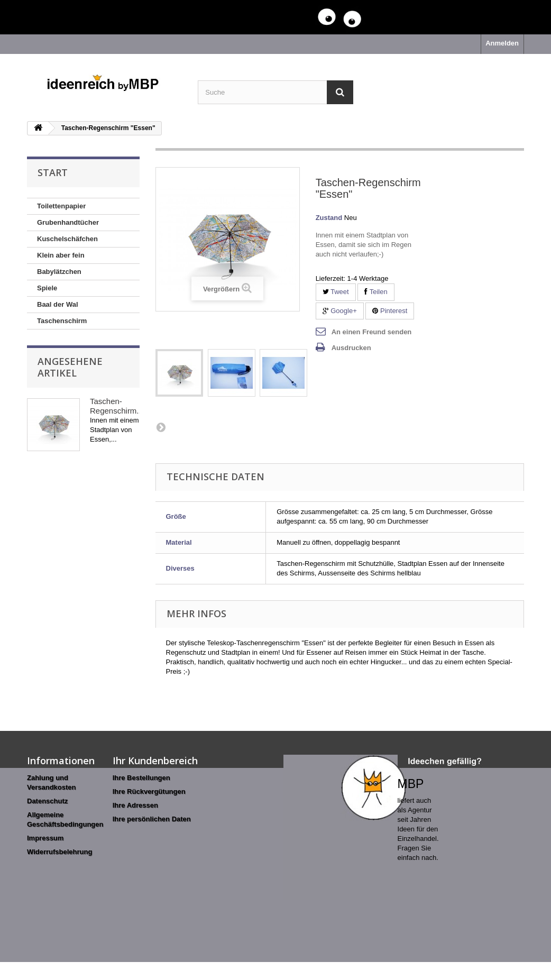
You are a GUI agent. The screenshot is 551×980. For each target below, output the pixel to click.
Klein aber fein (61, 255)
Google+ (340, 311)
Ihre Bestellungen (141, 778)
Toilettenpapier (61, 206)
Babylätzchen (59, 272)
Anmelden (502, 43)
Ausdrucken (351, 348)
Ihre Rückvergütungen (149, 791)
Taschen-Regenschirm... (117, 406)
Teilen (376, 292)
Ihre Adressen (135, 805)
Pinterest (390, 311)
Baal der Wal (58, 304)
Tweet (336, 292)
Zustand (329, 218)
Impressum (45, 838)
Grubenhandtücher (68, 222)
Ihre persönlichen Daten (152, 819)
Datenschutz (47, 801)
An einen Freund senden (372, 332)
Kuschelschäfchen (67, 239)
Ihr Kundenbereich (155, 761)
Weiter (161, 427)
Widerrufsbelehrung (59, 852)
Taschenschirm (62, 321)
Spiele (47, 288)
